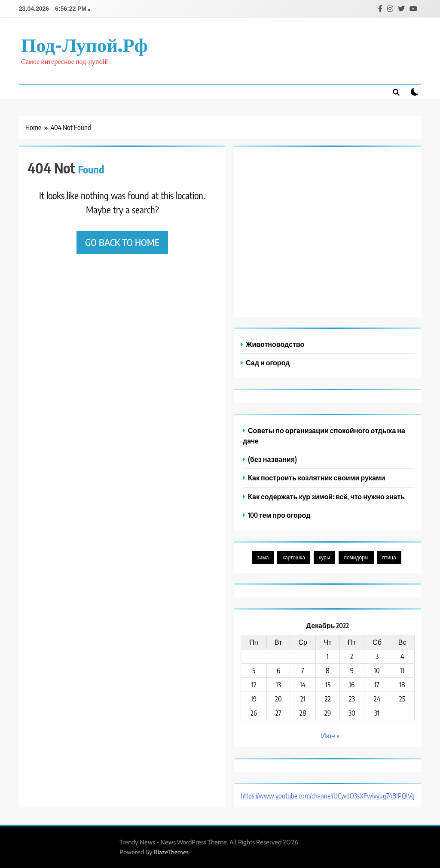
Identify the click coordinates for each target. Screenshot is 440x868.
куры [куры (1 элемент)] (325, 557)
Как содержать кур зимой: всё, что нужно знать (326, 496)
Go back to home (122, 242)
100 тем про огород (279, 515)
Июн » (330, 736)
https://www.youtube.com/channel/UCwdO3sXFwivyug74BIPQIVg (328, 796)
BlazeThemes (171, 852)
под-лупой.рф (84, 44)
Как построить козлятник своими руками (317, 478)
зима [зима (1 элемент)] (263, 557)
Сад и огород (268, 363)
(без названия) (272, 459)
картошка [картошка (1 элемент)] (293, 557)
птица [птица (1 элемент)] (389, 557)
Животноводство (275, 344)
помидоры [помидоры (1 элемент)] (356, 557)
